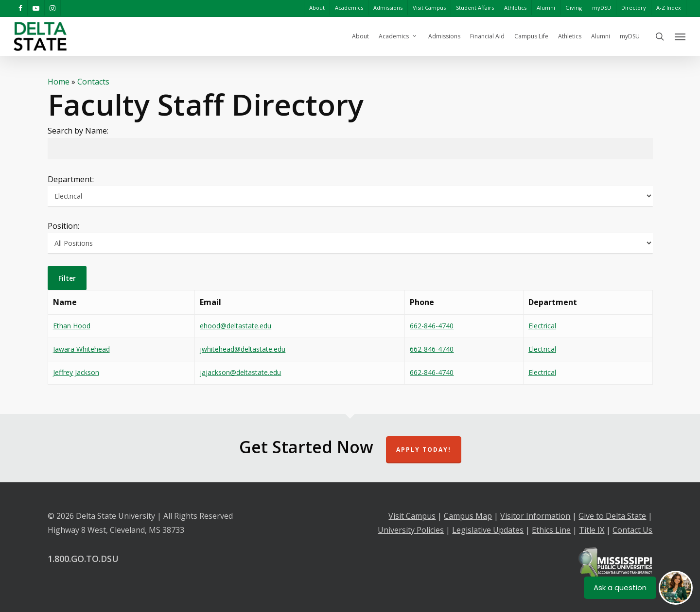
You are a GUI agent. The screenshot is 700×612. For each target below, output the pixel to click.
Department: (71, 179)
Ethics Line (551, 530)
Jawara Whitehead (81, 349)
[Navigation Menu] (681, 36)
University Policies (411, 530)
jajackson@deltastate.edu (240, 372)
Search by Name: (78, 131)
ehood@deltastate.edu (236, 326)
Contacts (93, 82)
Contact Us (632, 530)
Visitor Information (535, 516)
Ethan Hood (72, 326)
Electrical (542, 326)
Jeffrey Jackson (76, 372)
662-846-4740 (432, 326)
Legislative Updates (488, 530)
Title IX (592, 530)
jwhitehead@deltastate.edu (243, 349)
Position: (63, 226)
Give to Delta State (612, 516)
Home (59, 82)
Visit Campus (412, 516)
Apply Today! (424, 450)
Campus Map (468, 516)
